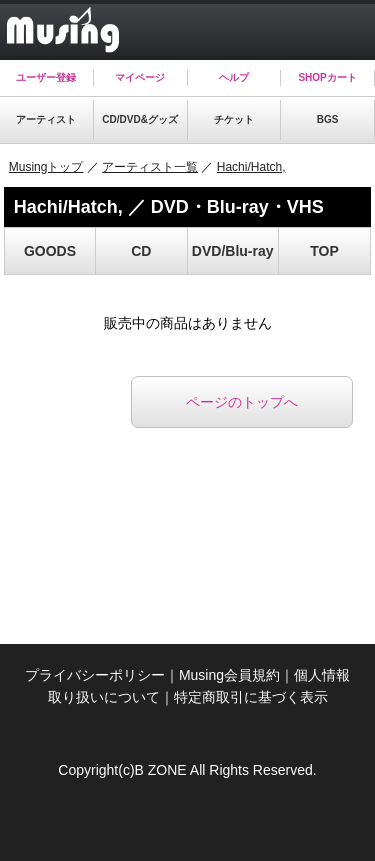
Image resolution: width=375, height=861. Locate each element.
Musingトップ (46, 167)
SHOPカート (327, 77)
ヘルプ (234, 77)
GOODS (50, 251)
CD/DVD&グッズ (140, 119)
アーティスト (46, 119)
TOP (324, 251)
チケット (234, 119)
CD (141, 251)
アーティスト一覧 (150, 167)
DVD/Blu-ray (233, 251)
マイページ (140, 77)
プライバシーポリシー (95, 675)
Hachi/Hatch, (251, 167)
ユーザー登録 (46, 77)
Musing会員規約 (229, 675)
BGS (328, 119)
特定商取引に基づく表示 (251, 697)
